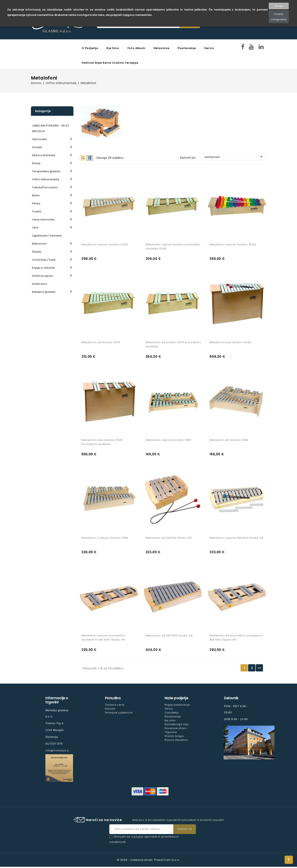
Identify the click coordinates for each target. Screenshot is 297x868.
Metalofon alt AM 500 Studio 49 (169, 539)
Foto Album (136, 48)
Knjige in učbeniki (44, 268)
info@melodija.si (57, 752)
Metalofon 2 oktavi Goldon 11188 (105, 539)
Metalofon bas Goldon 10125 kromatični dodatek (102, 443)
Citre (35, 228)
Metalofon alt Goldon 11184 (229, 441)
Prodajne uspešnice (119, 714)
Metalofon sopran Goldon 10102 (233, 245)
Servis (209, 48)
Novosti (110, 710)
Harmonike (39, 139)
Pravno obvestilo (176, 741)
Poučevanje (187, 48)
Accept (279, 6)
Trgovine (171, 733)
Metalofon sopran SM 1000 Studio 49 (236, 539)
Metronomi (39, 244)
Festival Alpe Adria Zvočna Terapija (110, 63)
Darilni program (42, 276)
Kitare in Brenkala (44, 155)
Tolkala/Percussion (45, 187)
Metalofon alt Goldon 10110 (101, 343)
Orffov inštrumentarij (46, 179)
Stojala (37, 252)
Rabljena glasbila (44, 292)
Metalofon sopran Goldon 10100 (105, 245)
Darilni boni (39, 284)
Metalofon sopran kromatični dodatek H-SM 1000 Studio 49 (103, 639)
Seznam (90, 158)
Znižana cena (115, 706)
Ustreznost (234, 157)
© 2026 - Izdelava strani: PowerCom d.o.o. (148, 861)
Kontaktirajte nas (177, 726)
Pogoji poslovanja (177, 706)
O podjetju (90, 48)
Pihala (36, 203)
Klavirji (36, 163)
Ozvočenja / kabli (44, 260)
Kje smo (113, 48)
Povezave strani (176, 729)
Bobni (36, 195)
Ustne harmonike (43, 220)
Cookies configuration (279, 17)
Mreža (83, 158)
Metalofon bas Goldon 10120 (230, 343)
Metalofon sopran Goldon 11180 (168, 441)
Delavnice (161, 48)
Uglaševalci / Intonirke (47, 236)
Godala (37, 147)
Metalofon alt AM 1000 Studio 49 (169, 637)
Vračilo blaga (174, 737)
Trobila (37, 211)
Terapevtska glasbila (46, 171)
